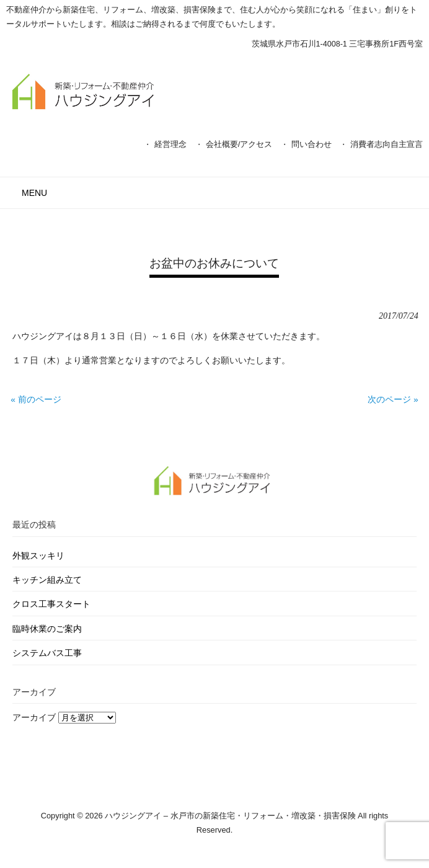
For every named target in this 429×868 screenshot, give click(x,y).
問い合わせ (312, 144)
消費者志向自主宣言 (387, 144)
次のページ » (393, 400)
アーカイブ (34, 718)
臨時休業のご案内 (47, 629)
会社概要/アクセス (239, 144)
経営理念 (170, 144)
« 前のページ (36, 400)
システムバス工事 (47, 653)
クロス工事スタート (51, 604)
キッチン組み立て (47, 580)
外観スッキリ (38, 556)
